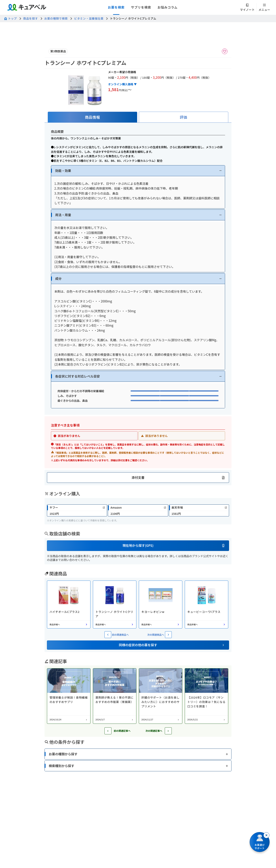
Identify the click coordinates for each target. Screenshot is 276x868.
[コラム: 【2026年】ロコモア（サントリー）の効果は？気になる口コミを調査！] (207, 696)
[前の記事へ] (108, 731)
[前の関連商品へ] (108, 635)
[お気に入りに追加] (225, 51)
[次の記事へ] (168, 731)
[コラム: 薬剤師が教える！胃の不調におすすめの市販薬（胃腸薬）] (115, 696)
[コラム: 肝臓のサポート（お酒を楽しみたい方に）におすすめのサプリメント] (161, 696)
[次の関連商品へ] (168, 635)
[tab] (92, 117)
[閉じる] (266, 835)
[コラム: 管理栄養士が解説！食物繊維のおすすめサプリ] (69, 696)
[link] (77, 510)
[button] (138, 171)
